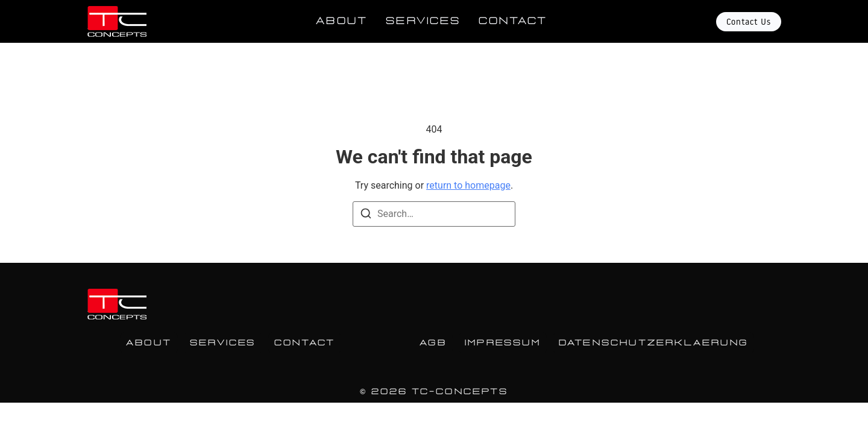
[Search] (366, 215)
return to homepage (468, 185)
